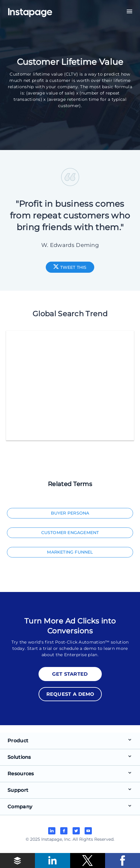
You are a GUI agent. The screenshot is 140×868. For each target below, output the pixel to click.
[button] (17, 860)
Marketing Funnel (70, 552)
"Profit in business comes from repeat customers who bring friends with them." (70, 215)
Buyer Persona (70, 513)
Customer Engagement (70, 533)
